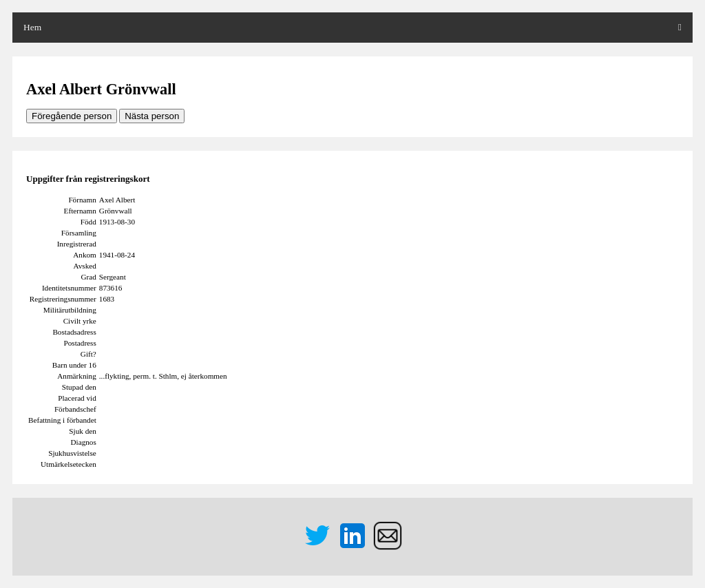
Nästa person (152, 116)
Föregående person (72, 116)
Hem (32, 27)
